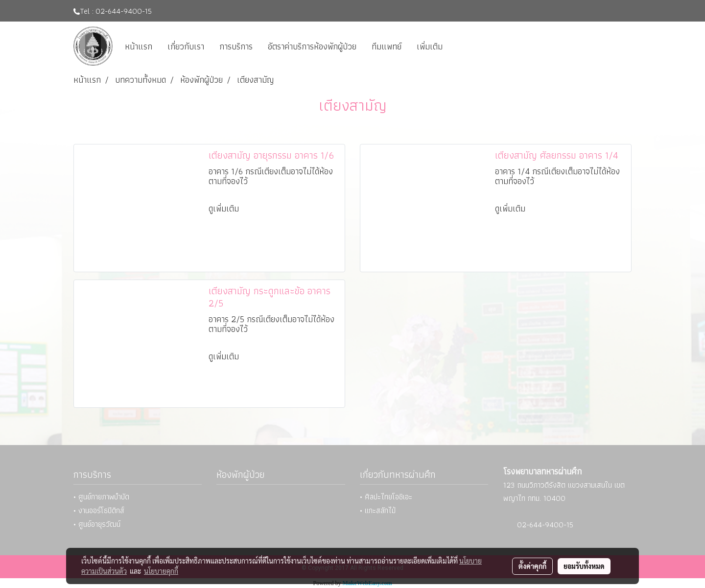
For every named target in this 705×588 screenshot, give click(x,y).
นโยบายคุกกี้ (161, 571)
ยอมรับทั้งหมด (584, 566)
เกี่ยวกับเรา (186, 46)
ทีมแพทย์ (387, 46)
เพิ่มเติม (430, 46)
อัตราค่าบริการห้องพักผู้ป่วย (312, 46)
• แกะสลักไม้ (378, 510)
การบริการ (236, 46)
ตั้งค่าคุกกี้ (532, 566)
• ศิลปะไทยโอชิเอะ (386, 497)
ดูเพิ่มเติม (225, 208)
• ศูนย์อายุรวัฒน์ (97, 524)
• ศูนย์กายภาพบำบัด (101, 497)
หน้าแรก (139, 46)
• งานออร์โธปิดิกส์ (99, 510)
